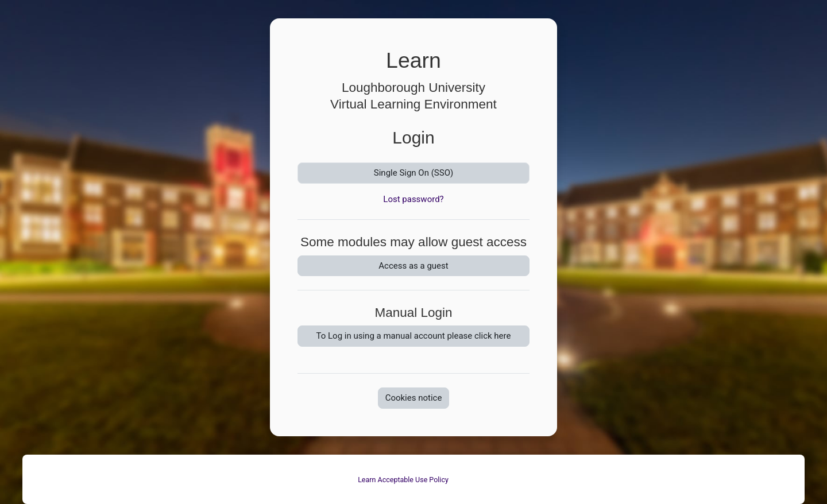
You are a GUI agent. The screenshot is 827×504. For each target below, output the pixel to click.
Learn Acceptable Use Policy (403, 480)
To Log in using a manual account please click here (414, 336)
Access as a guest (413, 266)
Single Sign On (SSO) (413, 173)
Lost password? (413, 199)
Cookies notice (414, 398)
